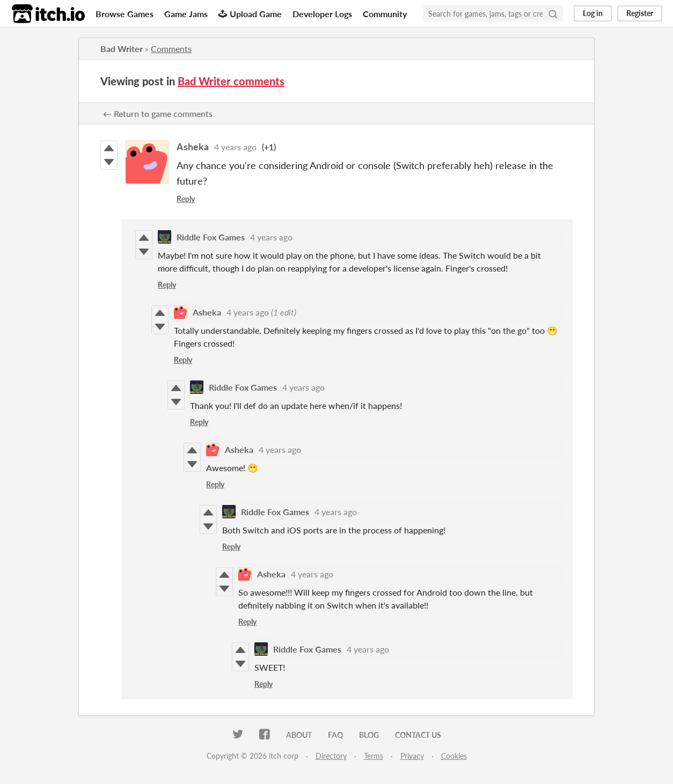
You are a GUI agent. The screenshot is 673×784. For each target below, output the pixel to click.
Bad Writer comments (231, 81)
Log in (593, 13)
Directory (331, 756)
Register (640, 13)
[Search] (553, 13)
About (299, 735)
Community (385, 14)
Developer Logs (322, 14)
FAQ (335, 735)
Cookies (454, 756)
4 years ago (235, 147)
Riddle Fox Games (211, 237)
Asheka (193, 146)
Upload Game (250, 14)
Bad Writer (122, 49)
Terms (374, 756)
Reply (186, 199)
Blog (369, 735)
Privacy (412, 756)
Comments (171, 49)
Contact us (418, 735)
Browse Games (125, 14)
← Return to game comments (158, 113)
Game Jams (186, 14)
